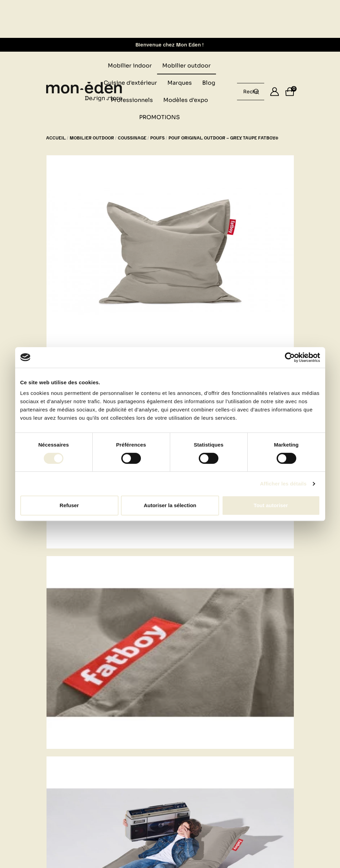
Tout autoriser (271, 505)
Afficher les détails (283, 484)
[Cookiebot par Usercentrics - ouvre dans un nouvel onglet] (290, 357)
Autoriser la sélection (170, 505)
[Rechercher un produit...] (256, 92)
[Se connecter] (275, 92)
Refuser (69, 505)
